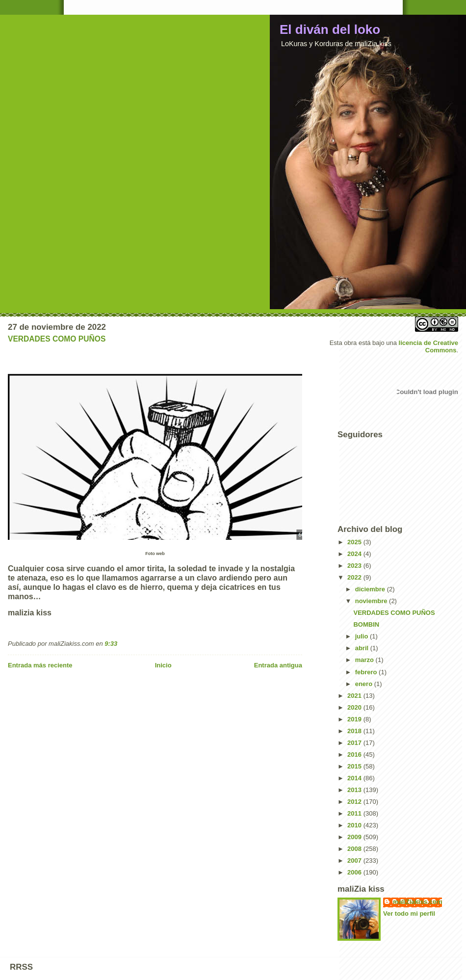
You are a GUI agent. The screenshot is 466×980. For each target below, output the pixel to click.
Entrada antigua (278, 665)
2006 (355, 872)
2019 (355, 719)
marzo (365, 660)
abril (363, 648)
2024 (355, 554)
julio (362, 636)
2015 (355, 766)
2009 (355, 837)
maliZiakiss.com (417, 902)
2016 (355, 755)
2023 (355, 566)
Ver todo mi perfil (409, 914)
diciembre (371, 589)
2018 (355, 731)
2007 (355, 861)
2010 (355, 825)
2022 (355, 577)
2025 (355, 542)
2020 (355, 707)
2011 (355, 813)
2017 (355, 743)
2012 (355, 802)
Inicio (163, 665)
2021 (355, 696)
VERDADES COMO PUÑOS (57, 339)
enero (365, 684)
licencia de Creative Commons (428, 346)
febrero (367, 672)
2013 (355, 790)
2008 (355, 849)
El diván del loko (330, 29)
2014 (355, 778)
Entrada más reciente (40, 665)
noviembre (372, 601)
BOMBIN (366, 624)
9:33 (111, 644)
